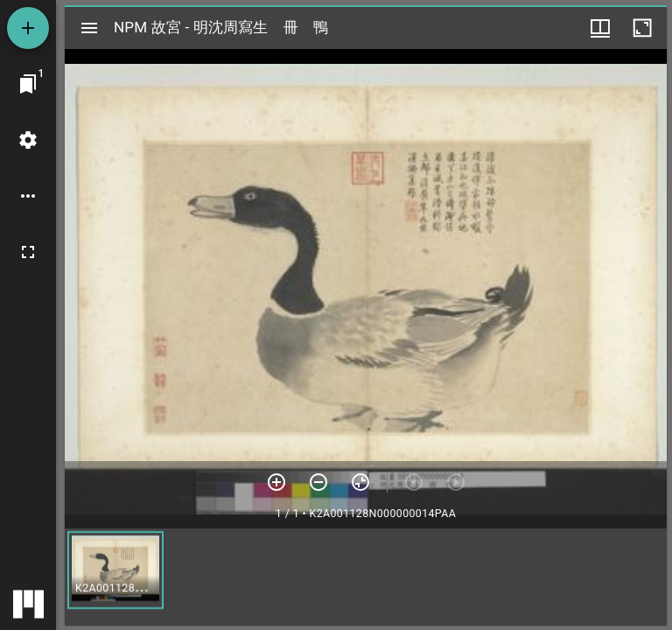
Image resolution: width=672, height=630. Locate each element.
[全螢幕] (28, 252)
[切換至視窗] (28, 84)
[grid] (366, 577)
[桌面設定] (28, 140)
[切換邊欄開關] (89, 28)
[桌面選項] (28, 196)
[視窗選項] (600, 28)
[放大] (276, 482)
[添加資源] (28, 28)
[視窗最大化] (642, 28)
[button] (115, 570)
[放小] (318, 482)
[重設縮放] (360, 482)
